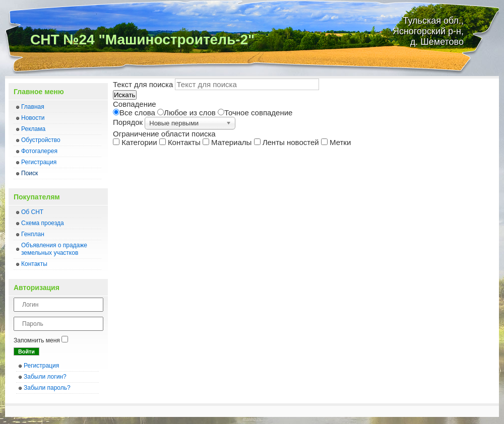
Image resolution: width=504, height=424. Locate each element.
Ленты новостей (288, 142)
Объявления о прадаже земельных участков (54, 249)
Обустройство (41, 140)
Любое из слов (187, 113)
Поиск (29, 173)
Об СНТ (32, 212)
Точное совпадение (255, 113)
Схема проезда (43, 223)
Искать (125, 95)
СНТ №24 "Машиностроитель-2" (142, 40)
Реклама (33, 129)
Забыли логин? (45, 377)
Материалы (228, 142)
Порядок (129, 122)
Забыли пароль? (47, 388)
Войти (26, 351)
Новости (33, 118)
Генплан (33, 234)
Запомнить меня (37, 340)
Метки (336, 142)
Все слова (135, 113)
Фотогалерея (39, 151)
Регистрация (39, 162)
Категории (136, 142)
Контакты (34, 264)
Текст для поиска (144, 84)
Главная (33, 107)
